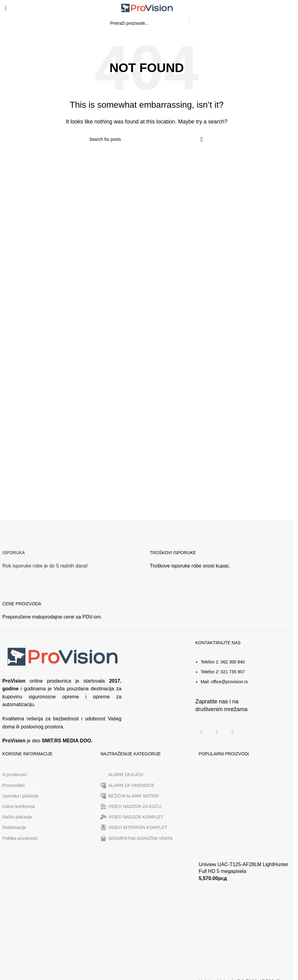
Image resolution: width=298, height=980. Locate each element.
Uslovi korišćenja (19, 806)
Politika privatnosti (20, 838)
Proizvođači (14, 785)
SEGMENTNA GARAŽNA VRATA (136, 838)
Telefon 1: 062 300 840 (223, 662)
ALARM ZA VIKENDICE (127, 785)
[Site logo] (147, 8)
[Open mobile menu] (6, 8)
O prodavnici (15, 775)
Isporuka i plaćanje (23, 794)
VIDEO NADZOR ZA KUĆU (131, 806)
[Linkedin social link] (233, 732)
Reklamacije (14, 827)
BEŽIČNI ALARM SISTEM (130, 796)
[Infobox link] (73, 554)
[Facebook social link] (202, 732)
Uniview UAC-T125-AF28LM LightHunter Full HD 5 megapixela (244, 868)
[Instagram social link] (217, 732)
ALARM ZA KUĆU (122, 775)
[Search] (147, 23)
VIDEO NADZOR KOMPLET (132, 817)
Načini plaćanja (17, 817)
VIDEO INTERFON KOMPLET (134, 827)
